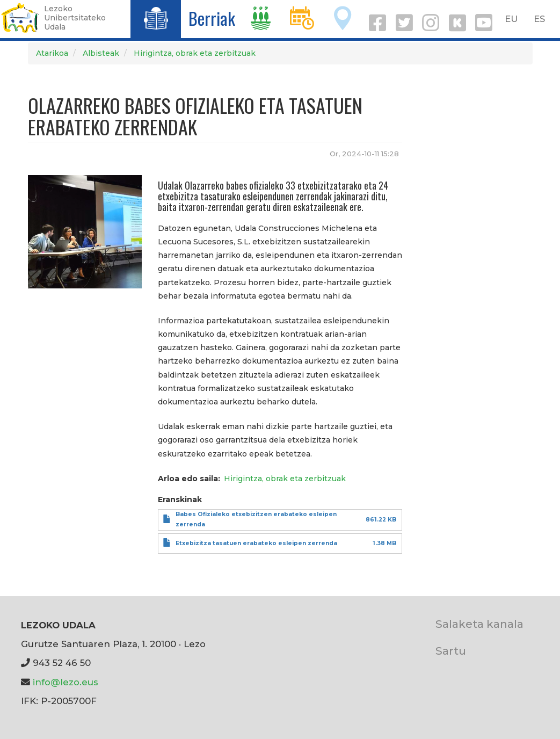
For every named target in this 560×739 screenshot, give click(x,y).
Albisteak (101, 53)
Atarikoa (52, 53)
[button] (85, 231)
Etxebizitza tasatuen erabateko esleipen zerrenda (256, 543)
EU (511, 19)
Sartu (451, 651)
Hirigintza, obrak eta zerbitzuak (195, 53)
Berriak (212, 18)
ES (539, 19)
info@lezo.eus (66, 682)
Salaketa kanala (479, 624)
